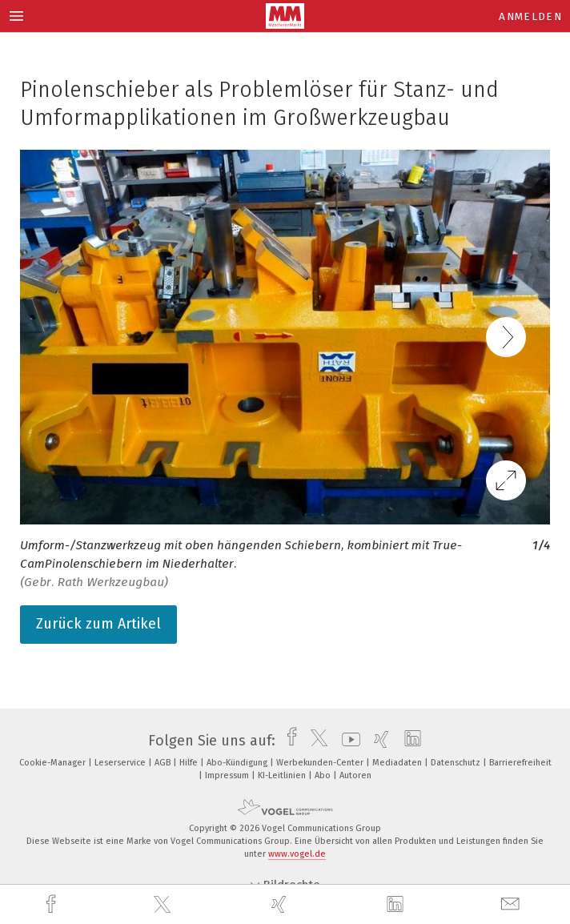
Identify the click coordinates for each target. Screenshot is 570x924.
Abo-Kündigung (238, 763)
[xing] (281, 904)
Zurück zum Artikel (98, 624)
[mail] (512, 904)
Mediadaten (398, 763)
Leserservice (121, 763)
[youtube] (347, 741)
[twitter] (164, 905)
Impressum (228, 775)
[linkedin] (397, 905)
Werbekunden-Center (321, 763)
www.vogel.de (297, 854)
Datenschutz (457, 763)
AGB (164, 763)
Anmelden (530, 16)
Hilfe (190, 763)
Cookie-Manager (54, 763)
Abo (324, 775)
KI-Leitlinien (283, 775)
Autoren (355, 775)
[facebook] (53, 904)
